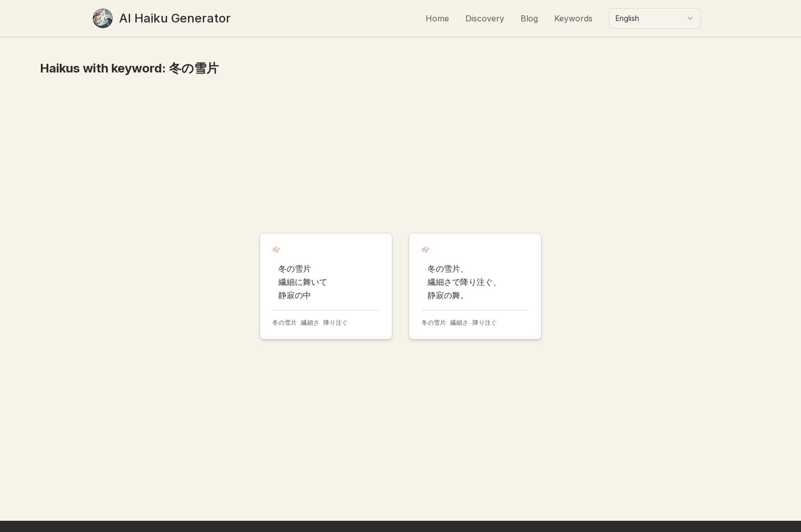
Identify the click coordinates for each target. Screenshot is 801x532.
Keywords (573, 18)
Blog (529, 18)
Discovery (485, 18)
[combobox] (655, 18)
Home (437, 18)
